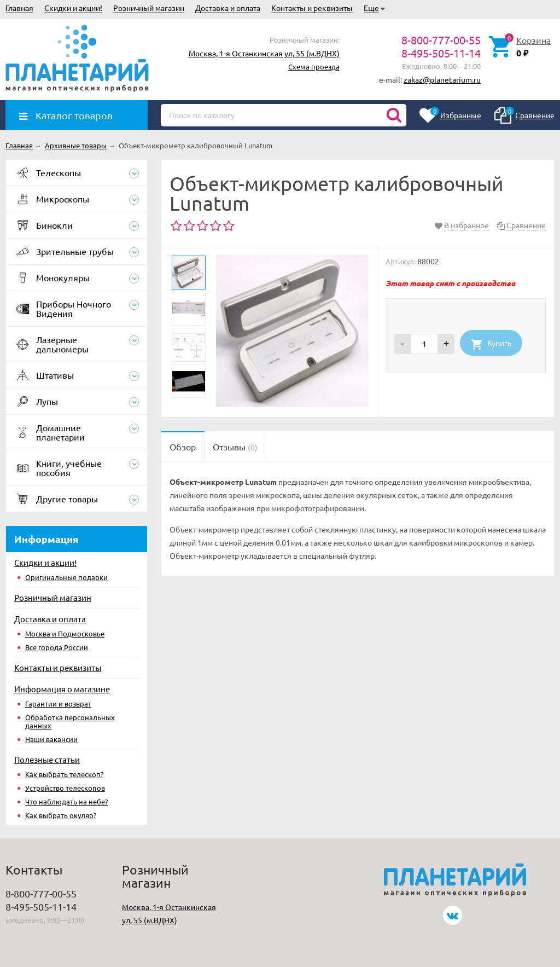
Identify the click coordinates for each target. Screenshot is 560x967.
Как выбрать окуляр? (61, 815)
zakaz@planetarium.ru (442, 79)
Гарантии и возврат (58, 703)
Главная (19, 8)
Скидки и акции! (73, 8)
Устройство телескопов (65, 788)
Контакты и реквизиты (312, 8)
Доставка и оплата (228, 8)
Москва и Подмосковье (65, 633)
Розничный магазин (149, 8)
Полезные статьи (47, 759)
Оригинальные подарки (66, 577)
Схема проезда (314, 66)
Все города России (57, 647)
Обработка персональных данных (70, 721)
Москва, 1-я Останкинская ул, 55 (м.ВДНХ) (264, 53)
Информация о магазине (62, 689)
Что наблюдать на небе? (66, 801)
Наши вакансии (51, 739)
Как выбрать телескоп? (64, 774)
